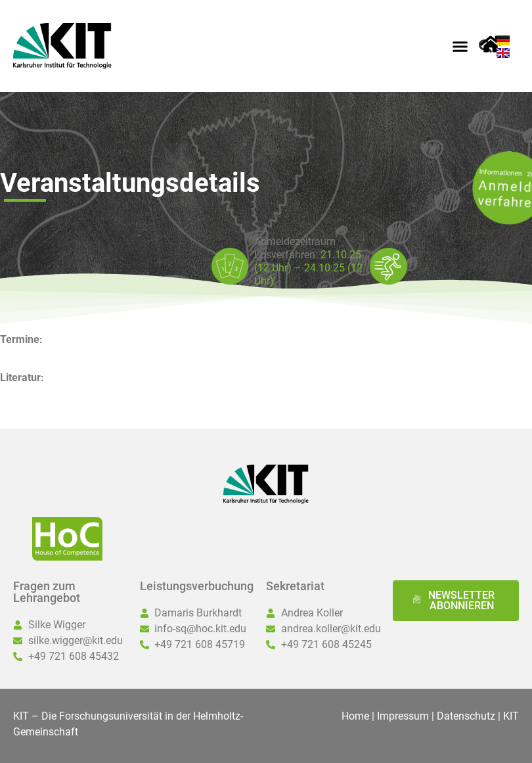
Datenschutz (466, 716)
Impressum (403, 716)
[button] (460, 46)
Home (355, 716)
